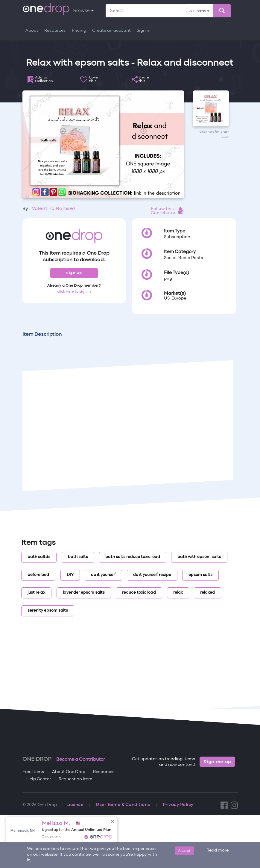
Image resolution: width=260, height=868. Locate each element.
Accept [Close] (184, 850)
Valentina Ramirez (54, 209)
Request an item (76, 779)
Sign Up (74, 273)
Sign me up (217, 762)
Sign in (144, 31)
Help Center (39, 779)
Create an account (111, 31)
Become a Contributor (81, 760)
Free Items (33, 772)
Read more (218, 850)
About (32, 31)
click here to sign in (74, 292)
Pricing (79, 31)
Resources (55, 31)
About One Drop (69, 772)
